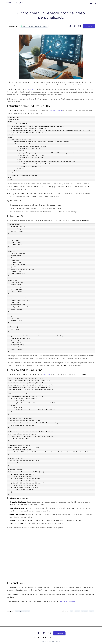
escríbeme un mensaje (67, 600)
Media (48, 641)
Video (92, 610)
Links (43, 641)
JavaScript (47, 374)
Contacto (89, 26)
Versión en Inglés (56, 641)
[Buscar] (95, 3)
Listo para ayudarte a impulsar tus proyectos (34, 26)
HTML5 (77, 610)
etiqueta (56, 110)
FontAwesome (31, 89)
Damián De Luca (15, 3)
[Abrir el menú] (91, 3)
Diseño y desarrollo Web (23, 610)
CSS (72, 610)
